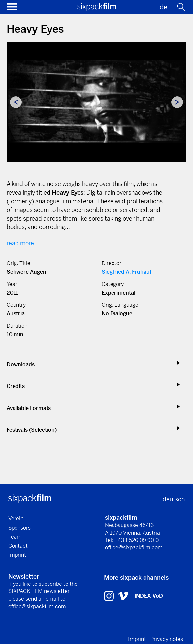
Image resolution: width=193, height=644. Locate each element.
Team (15, 537)
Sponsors (19, 528)
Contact (18, 546)
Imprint (17, 555)
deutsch (174, 499)
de (163, 7)
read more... (23, 243)
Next (177, 102)
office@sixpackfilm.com (134, 548)
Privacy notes (167, 639)
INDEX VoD (149, 596)
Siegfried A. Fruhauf (127, 272)
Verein (16, 519)
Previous (16, 102)
